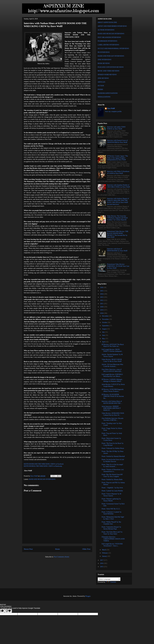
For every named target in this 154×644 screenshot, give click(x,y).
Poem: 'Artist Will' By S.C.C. (111, 509)
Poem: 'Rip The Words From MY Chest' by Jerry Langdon (112, 475)
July (104, 332)
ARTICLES (101, 82)
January (105, 556)
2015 (102, 567)
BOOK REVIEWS (104, 63)
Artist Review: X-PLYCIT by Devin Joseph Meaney (113, 385)
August (105, 329)
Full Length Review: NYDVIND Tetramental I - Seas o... (112, 545)
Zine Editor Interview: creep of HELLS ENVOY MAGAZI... (112, 370)
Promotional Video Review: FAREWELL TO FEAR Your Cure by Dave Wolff (118, 266)
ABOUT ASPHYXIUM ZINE (107, 22)
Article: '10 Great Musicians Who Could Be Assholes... (112, 365)
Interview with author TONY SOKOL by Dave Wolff (116, 128)
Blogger (88, 596)
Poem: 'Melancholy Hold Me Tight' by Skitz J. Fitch (113, 518)
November (106, 319)
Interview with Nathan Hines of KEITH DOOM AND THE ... (112, 402)
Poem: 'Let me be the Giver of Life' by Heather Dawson (113, 461)
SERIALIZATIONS (104, 97)
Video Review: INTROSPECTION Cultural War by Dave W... (113, 414)
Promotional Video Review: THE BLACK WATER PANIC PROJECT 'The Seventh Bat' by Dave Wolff (118, 234)
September (106, 326)
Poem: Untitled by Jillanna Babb (112, 480)
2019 (102, 310)
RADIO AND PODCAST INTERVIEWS (111, 56)
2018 (102, 313)
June (104, 335)
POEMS (100, 89)
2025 (102, 291)
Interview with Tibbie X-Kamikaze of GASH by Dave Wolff (118, 172)
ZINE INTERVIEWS (105, 60)
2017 (102, 560)
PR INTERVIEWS (104, 52)
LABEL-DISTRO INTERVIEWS (108, 45)
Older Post (86, 549)
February (105, 553)
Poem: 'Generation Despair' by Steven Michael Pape (111, 528)
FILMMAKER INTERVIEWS (108, 41)
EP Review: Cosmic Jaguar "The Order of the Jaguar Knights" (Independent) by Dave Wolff (117, 158)
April (104, 342)
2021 (102, 304)
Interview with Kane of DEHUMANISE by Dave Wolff (117, 250)
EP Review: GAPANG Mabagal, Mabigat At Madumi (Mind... (112, 380)
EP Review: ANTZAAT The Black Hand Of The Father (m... (113, 345)
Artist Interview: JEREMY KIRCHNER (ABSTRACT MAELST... (111, 408)
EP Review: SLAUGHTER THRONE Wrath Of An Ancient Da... (113, 396)
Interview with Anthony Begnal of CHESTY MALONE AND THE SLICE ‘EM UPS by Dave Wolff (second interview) (118, 201)
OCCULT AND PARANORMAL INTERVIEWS (113, 49)
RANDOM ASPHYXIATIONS (108, 93)
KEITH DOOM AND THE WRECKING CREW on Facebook (44, 464)
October (105, 322)
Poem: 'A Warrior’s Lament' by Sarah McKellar (111, 513)
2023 (102, 297)
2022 (102, 300)
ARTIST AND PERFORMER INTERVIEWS (112, 26)
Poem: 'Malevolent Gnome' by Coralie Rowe (111, 439)
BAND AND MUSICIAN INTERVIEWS (42, 479)
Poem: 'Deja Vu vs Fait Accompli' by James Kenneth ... (112, 465)
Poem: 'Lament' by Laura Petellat (112, 491)
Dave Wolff (111, 108)
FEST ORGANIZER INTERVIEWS (109, 37)
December (106, 316)
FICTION (101, 86)
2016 (102, 563)
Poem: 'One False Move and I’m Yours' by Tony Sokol (112, 533)
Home (57, 549)
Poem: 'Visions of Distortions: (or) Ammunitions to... (113, 470)
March (104, 550)
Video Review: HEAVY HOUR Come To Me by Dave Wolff (112, 360)
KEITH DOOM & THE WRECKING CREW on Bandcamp (43, 466)
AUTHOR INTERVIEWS (106, 30)
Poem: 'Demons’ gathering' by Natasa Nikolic (111, 500)
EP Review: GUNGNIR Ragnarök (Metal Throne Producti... (113, 390)
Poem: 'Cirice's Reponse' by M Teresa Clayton (111, 495)
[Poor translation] (8, 611)
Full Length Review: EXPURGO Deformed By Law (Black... (112, 375)
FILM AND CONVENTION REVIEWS (111, 67)
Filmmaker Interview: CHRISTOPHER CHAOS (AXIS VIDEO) (113, 539)
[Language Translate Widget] (109, 579)
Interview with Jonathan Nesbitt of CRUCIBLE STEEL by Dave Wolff (118, 186)
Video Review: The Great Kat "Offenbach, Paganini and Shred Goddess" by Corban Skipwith (117, 218)
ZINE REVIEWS (103, 78)
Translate (111, 582)
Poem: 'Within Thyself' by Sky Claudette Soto (111, 523)
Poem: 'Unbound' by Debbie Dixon (113, 448)
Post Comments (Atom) (61, 557)
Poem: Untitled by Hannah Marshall (113, 456)
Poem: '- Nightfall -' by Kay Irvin (112, 488)
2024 (102, 294)
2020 (102, 307)
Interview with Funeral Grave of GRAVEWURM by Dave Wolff (117, 141)
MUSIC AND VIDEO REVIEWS (109, 71)
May (104, 339)
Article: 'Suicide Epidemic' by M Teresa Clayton (112, 355)
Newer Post (28, 549)
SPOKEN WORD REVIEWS (107, 75)
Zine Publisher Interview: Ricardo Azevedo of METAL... (112, 419)
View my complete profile (113, 111)
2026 (102, 288)
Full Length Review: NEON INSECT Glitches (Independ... (112, 350)
